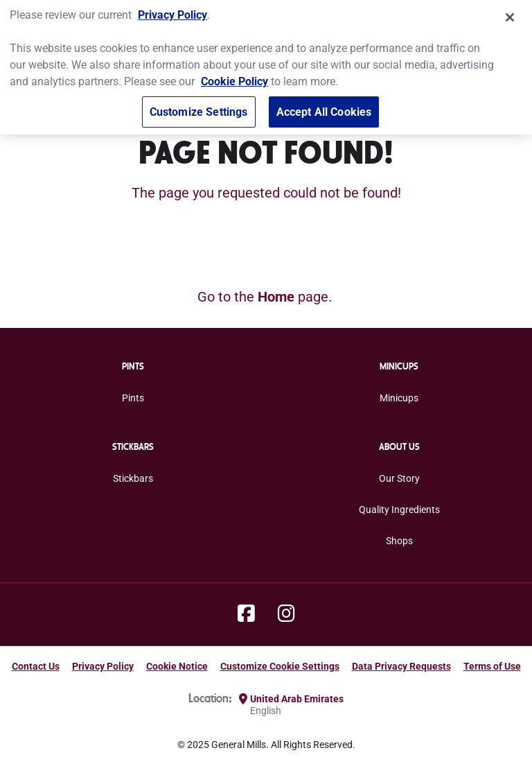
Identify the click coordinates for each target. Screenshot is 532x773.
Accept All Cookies (324, 107)
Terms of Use (492, 666)
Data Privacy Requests (401, 666)
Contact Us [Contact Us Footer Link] (36, 666)
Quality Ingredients (399, 510)
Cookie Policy (234, 77)
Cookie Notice (177, 666)
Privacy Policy (172, 10)
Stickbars (133, 478)
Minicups (399, 398)
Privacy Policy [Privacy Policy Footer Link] (103, 666)
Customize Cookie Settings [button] (280, 666)
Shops (399, 541)
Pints (133, 398)
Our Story (399, 478)
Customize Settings (199, 107)
